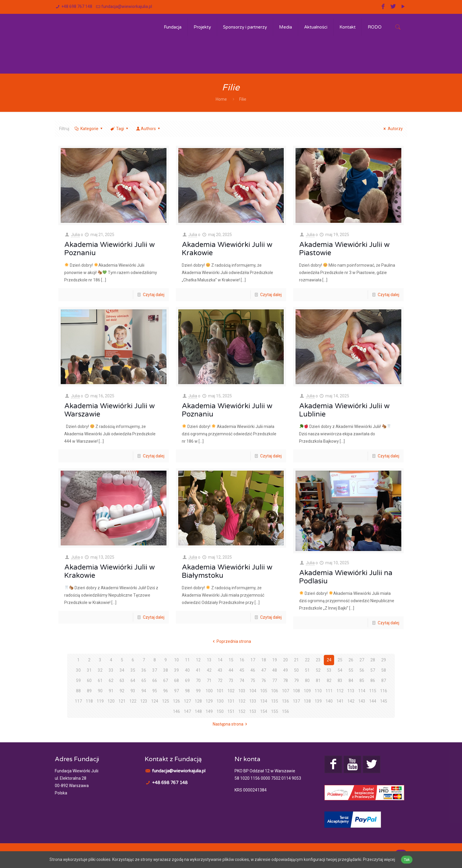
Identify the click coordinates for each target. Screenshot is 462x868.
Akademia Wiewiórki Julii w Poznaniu (109, 249)
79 (296, 681)
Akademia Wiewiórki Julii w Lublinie (344, 410)
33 (111, 670)
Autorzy (392, 129)
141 (340, 701)
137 (296, 701)
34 (122, 670)
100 (209, 691)
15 (231, 660)
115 (373, 691)
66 (155, 681)
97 (176, 691)
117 (78, 701)
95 (155, 691)
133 (253, 701)
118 (89, 701)
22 (307, 660)
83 (340, 681)
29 (384, 660)
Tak (408, 860)
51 (307, 670)
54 (340, 670)
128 (198, 701)
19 (275, 660)
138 (307, 701)
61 (100, 681)
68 (176, 681)
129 (209, 701)
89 (89, 691)
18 (264, 660)
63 (122, 681)
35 (133, 670)
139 (318, 701)
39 (176, 670)
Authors (148, 129)
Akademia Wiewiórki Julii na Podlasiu (346, 577)
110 (318, 691)
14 (220, 660)
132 (242, 701)
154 (264, 711)
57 (373, 670)
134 (264, 701)
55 (351, 670)
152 (242, 711)
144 (373, 701)
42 (209, 670)
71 (209, 681)
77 (275, 681)
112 (340, 691)
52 (318, 670)
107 (286, 691)
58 (384, 670)
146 (176, 711)
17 (253, 660)
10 (176, 660)
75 (253, 681)
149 (209, 711)
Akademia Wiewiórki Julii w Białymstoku (227, 571)
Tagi (119, 129)
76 (264, 681)
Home (221, 99)
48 (275, 670)
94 (144, 691)
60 (89, 681)
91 (111, 691)
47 (264, 670)
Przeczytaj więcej (380, 859)
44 (231, 670)
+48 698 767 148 (77, 6)
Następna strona (231, 724)
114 (362, 691)
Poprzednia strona (231, 641)
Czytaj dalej (154, 295)
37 (155, 670)
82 (329, 681)
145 (384, 701)
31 (89, 670)
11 (187, 660)
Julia (75, 235)
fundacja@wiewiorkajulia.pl (127, 6)
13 (209, 660)
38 (166, 670)
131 (231, 701)
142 (351, 701)
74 (242, 681)
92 (122, 691)
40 (187, 670)
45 (242, 670)
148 (198, 711)
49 (286, 670)
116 (384, 691)
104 (253, 691)
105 (264, 691)
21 (296, 660)
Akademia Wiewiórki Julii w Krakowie (227, 249)
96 (166, 691)
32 (100, 670)
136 (286, 701)
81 (318, 681)
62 (111, 681)
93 (133, 691)
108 (296, 691)
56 (362, 670)
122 (133, 701)
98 (187, 691)
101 (220, 691)
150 (220, 711)
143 (362, 701)
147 (187, 711)
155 (275, 711)
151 (231, 711)
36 (144, 670)
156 (286, 711)
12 (198, 660)
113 (351, 691)
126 (176, 701)
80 (307, 681)
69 (187, 681)
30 (78, 670)
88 (78, 691)
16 (242, 660)
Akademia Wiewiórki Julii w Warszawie (109, 410)
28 (373, 660)
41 (198, 670)
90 (100, 691)
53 (329, 670)
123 (144, 701)
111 (329, 691)
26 (351, 660)
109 (307, 691)
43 (220, 670)
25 (340, 660)
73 (231, 681)
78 (286, 681)
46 (253, 670)
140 (329, 701)
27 (362, 660)
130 (220, 701)
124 (155, 701)
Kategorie (89, 129)
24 (329, 660)
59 (78, 681)
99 (198, 691)
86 (373, 681)
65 (144, 681)
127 (187, 701)
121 (122, 701)
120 (111, 701)
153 (253, 711)
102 (231, 691)
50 (296, 670)
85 (362, 681)
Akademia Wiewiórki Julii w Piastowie (344, 249)
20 (286, 660)
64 (133, 681)
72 (220, 681)
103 (242, 691)
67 (166, 681)
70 (198, 681)
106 (275, 691)
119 (100, 701)
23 (318, 660)
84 (351, 681)
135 (275, 701)
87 (384, 681)
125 (166, 701)
